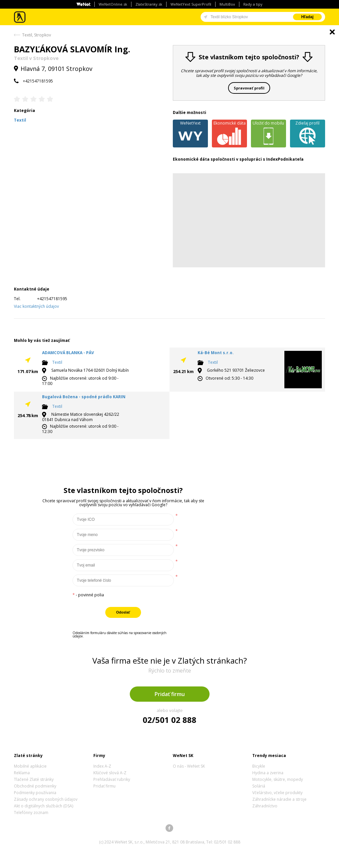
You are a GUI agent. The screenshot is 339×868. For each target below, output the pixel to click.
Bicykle (259, 766)
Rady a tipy (253, 4)
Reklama (22, 773)
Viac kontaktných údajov (36, 306)
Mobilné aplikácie (30, 766)
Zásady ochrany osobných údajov (46, 799)
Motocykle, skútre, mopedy (278, 779)
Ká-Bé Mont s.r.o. (216, 353)
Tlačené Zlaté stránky (34, 779)
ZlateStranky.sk (149, 4)
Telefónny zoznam (31, 813)
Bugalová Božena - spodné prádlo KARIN (84, 397)
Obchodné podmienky (35, 786)
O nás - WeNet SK (189, 766)
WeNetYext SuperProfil (191, 4)
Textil (57, 362)
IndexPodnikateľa (285, 159)
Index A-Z (102, 766)
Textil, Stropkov (37, 35)
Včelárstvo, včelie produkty (277, 793)
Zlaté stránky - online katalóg (20, 17)
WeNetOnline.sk (113, 4)
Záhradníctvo (265, 806)
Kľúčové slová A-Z (110, 773)
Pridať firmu (170, 694)
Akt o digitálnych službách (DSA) (44, 806)
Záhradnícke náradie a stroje (279, 799)
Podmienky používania (35, 793)
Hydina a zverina (268, 773)
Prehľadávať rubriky (112, 779)
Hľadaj (307, 17)
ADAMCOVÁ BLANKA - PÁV (68, 353)
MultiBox (227, 4)
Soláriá (259, 786)
